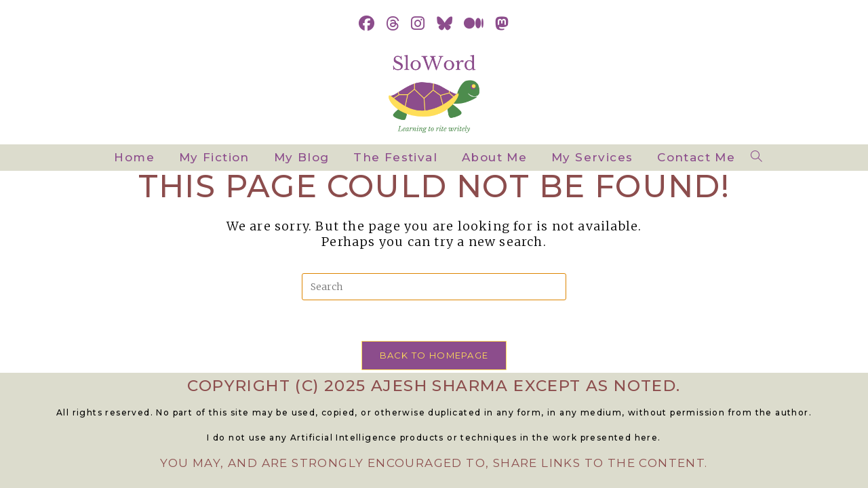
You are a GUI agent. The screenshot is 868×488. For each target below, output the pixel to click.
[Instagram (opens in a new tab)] (418, 24)
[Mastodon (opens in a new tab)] (502, 24)
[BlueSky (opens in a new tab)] (445, 24)
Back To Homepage (434, 355)
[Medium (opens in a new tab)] (474, 24)
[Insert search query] (434, 287)
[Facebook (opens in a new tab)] (367, 24)
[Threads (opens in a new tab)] (393, 24)
